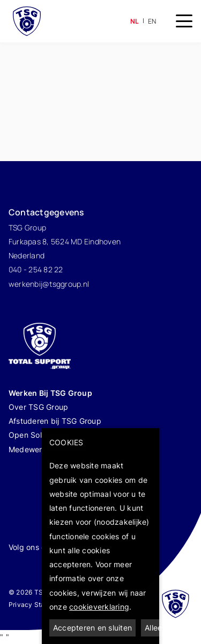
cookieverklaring (99, 607)
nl (135, 21)
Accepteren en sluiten (92, 628)
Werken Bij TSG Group (51, 393)
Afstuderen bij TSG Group (55, 421)
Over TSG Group (39, 407)
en (152, 21)
